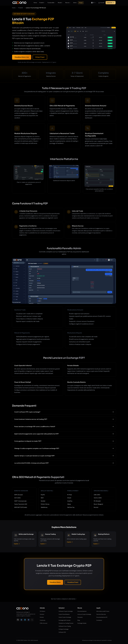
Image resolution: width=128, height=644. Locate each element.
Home (35, 3)
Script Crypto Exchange (65, 617)
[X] (32, 620)
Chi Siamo (42, 611)
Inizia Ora (111, 3)
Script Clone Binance (64, 614)
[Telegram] (25, 620)
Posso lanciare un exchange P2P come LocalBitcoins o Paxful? (35, 427)
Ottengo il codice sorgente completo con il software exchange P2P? (37, 448)
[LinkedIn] (21, 620)
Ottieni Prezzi (40, 57)
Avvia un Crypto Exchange (84, 614)
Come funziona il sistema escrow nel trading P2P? (31, 419)
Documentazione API (102, 617)
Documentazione (82, 611)
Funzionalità (52, 3)
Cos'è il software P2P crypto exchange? (27, 412)
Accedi (101, 3)
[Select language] (93, 3)
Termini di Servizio (101, 614)
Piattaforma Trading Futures (66, 623)
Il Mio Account (44, 623)
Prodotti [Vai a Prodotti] (21, 8)
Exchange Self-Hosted (64, 620)
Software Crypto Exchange (66, 611)
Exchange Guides (82, 623)
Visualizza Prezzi (73, 582)
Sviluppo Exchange (64, 629)
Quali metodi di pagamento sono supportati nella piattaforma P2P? (36, 434)
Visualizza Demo (55, 582)
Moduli (60, 3)
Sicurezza (80, 617)
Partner (42, 617)
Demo (75, 3)
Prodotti (42, 3)
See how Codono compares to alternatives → (64, 599)
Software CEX (62, 632)
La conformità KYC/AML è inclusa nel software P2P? (31, 463)
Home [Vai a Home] (14, 8)
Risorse (68, 3)
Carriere (42, 614)
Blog (79, 620)
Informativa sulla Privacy (103, 611)
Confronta (42, 620)
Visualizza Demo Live (22, 57)
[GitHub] (18, 620)
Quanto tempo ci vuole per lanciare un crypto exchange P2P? (34, 456)
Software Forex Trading (65, 626)
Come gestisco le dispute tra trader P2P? (28, 441)
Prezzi (81, 3)
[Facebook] (29, 620)
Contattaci (99, 620)
